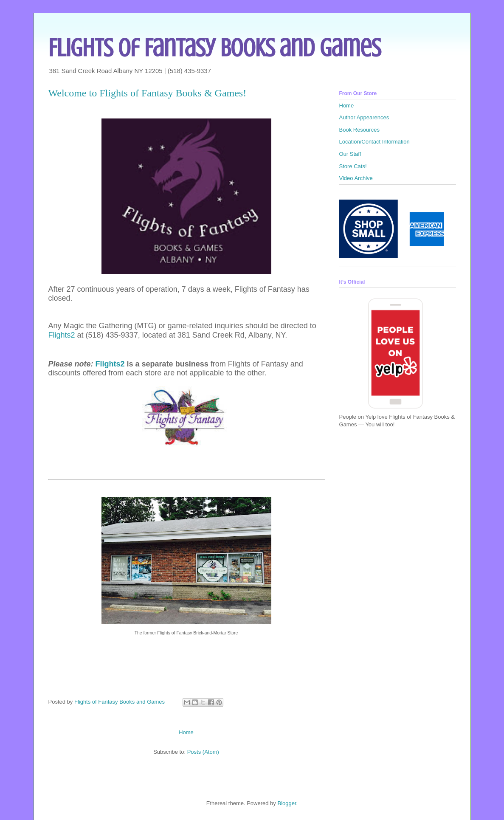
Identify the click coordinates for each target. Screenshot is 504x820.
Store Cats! (353, 166)
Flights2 (62, 335)
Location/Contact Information (374, 142)
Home (186, 732)
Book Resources (359, 130)
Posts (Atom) (203, 752)
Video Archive (356, 178)
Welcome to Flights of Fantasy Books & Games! (148, 93)
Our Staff (350, 154)
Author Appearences (364, 117)
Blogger (287, 803)
